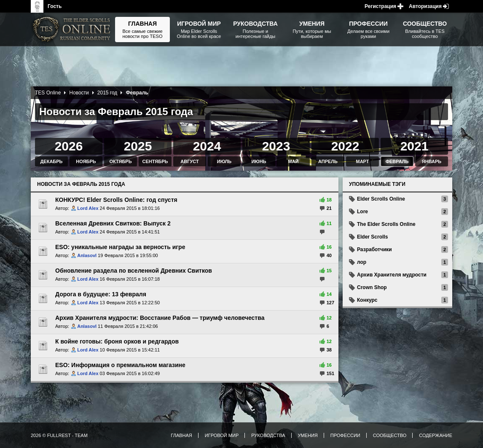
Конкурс (367, 300)
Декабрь (52, 161)
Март (362, 161)
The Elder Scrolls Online (386, 224)
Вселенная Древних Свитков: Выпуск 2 (113, 223)
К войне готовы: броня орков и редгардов (117, 341)
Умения (308, 435)
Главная (181, 435)
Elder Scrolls (372, 237)
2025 (138, 146)
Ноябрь (86, 161)
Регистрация (380, 6)
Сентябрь (155, 161)
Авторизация (425, 6)
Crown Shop (372, 287)
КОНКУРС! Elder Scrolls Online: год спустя (116, 200)
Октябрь (120, 161)
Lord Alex (88, 208)
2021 (415, 146)
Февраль (397, 161)
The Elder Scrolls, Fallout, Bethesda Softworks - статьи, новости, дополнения (73, 30)
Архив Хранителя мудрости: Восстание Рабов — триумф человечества (160, 318)
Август (189, 161)
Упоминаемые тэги (377, 184)
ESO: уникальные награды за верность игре (120, 247)
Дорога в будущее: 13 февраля (101, 294)
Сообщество (390, 435)
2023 (276, 146)
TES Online (48, 93)
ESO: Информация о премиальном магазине (120, 365)
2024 (207, 146)
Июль (224, 161)
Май (293, 161)
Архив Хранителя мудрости (392, 275)
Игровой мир (222, 435)
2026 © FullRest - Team (59, 435)
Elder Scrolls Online (381, 199)
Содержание (436, 435)
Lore (362, 212)
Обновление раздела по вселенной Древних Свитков (134, 271)
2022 (345, 146)
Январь (432, 161)
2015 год (107, 93)
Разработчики (374, 249)
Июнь (259, 161)
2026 (69, 146)
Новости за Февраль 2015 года (81, 184)
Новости (79, 93)
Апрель (328, 161)
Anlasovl (87, 255)
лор (362, 262)
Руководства (268, 435)
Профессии (345, 435)
